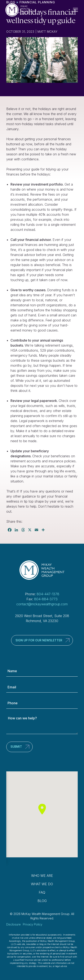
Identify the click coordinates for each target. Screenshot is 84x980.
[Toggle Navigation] (77, 10)
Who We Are (42, 876)
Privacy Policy (33, 924)
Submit (16, 747)
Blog (42, 901)
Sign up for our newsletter (39, 640)
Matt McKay (47, 32)
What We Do (42, 884)
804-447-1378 (48, 594)
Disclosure (14, 924)
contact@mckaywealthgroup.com (42, 604)
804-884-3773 (46, 599)
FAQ (42, 892)
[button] (42, 809)
